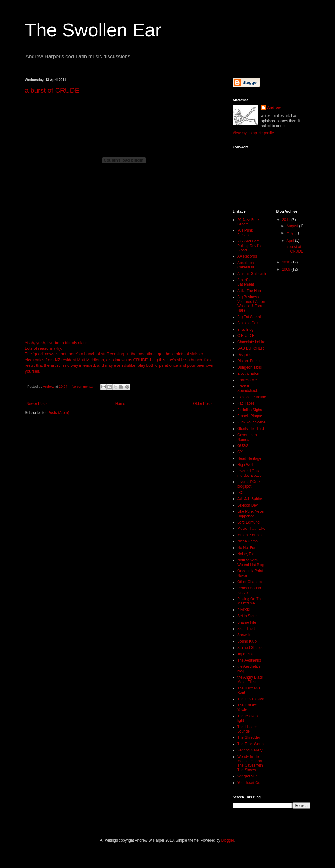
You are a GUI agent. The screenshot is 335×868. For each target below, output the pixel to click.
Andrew (274, 108)
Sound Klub (247, 641)
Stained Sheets (250, 648)
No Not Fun (247, 548)
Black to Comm (250, 323)
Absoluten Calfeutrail (246, 265)
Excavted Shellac (252, 397)
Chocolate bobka (251, 342)
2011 (287, 220)
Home (120, 404)
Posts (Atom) (58, 413)
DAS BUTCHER (251, 348)
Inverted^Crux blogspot (249, 484)
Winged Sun (247, 776)
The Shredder (249, 737)
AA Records (247, 256)
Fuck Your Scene (251, 422)
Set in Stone (247, 616)
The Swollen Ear (93, 30)
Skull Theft (246, 629)
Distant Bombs (249, 361)
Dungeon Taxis (250, 367)
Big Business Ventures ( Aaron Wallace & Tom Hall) (251, 304)
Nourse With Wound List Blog (251, 562)
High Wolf (245, 465)
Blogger (228, 840)
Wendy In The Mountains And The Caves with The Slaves (250, 763)
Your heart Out (249, 783)
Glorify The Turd (251, 429)
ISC (240, 493)
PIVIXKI (244, 610)
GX (240, 452)
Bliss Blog (246, 330)
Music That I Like (251, 529)
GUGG (243, 446)
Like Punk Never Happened (251, 514)
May (290, 233)
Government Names (248, 437)
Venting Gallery (250, 750)
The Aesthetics (250, 660)
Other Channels (250, 582)
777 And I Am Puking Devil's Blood (249, 246)
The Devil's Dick (251, 699)
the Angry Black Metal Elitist (250, 680)
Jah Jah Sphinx (250, 499)
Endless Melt (248, 380)
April (290, 241)
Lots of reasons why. (43, 348)
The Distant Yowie (247, 707)
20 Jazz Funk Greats (248, 222)
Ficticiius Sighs (250, 410)
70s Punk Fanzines (245, 232)
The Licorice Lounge (247, 729)
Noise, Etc (246, 554)
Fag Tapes (246, 403)
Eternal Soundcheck (248, 388)
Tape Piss (245, 654)
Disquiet (244, 355)
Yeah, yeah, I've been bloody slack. (57, 343)
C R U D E (246, 336)
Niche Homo (248, 541)
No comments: (83, 387)
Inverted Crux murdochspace (250, 473)
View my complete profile (253, 133)
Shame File (247, 622)
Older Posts (203, 404)
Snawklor (245, 635)
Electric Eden (248, 374)
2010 (287, 262)
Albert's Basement (246, 282)
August (293, 226)
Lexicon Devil (248, 505)
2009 (287, 269)
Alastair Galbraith (252, 274)
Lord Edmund (248, 522)
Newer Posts (37, 404)
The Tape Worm (250, 744)
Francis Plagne (250, 416)
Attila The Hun (249, 291)
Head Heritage (249, 458)
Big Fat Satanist (250, 317)
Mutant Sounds (250, 535)
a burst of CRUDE (52, 90)
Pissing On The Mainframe (250, 601)
